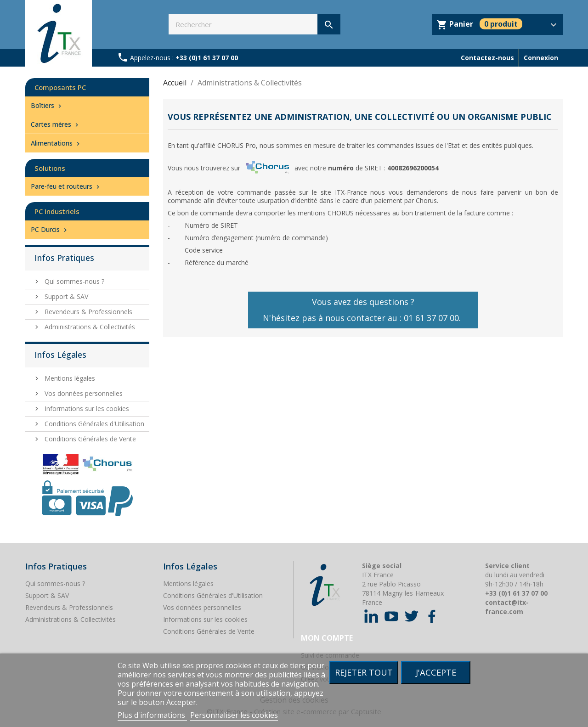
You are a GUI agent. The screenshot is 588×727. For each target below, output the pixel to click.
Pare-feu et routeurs (66, 186)
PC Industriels (57, 211)
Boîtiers (47, 105)
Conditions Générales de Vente (89, 439)
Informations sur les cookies (86, 409)
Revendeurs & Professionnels (88, 312)
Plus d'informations (152, 715)
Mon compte (327, 638)
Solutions (50, 168)
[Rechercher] (254, 24)
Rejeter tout (364, 672)
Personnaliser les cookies (234, 715)
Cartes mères (56, 124)
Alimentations (56, 143)
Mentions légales (69, 378)
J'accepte (436, 672)
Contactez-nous (487, 58)
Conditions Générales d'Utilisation (93, 424)
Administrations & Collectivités (89, 327)
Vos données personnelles (83, 393)
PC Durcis (50, 229)
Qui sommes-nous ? (73, 281)
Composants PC (60, 87)
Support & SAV (65, 296)
